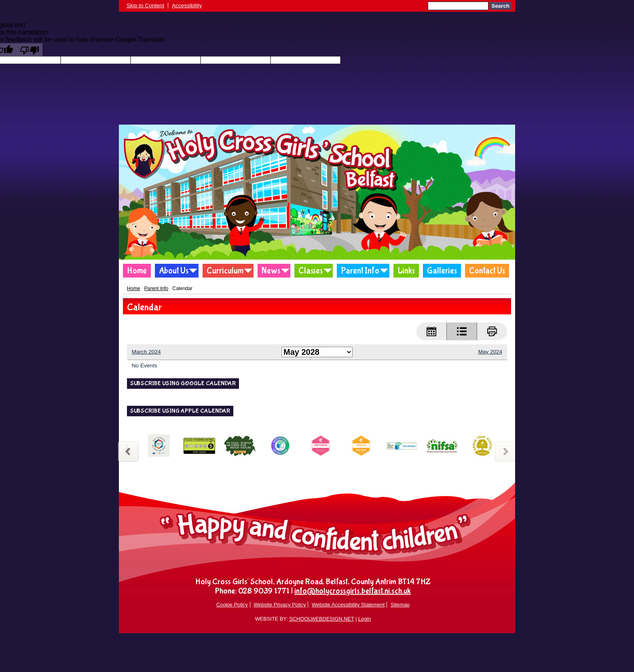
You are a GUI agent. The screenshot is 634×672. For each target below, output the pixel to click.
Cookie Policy (232, 605)
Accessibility (187, 5)
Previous (128, 450)
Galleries (442, 271)
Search (501, 6)
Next (506, 450)
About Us (174, 271)
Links (406, 271)
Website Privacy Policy (280, 605)
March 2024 (146, 352)
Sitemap (400, 605)
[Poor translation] (30, 50)
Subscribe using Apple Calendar (180, 411)
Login (365, 619)
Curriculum (225, 271)
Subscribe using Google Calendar (183, 384)
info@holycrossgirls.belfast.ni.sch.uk (353, 591)
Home (137, 271)
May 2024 (490, 352)
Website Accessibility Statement (348, 605)
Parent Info (360, 271)
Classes (311, 271)
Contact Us (487, 271)
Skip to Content (145, 5)
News (271, 271)
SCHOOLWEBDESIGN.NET (321, 619)
